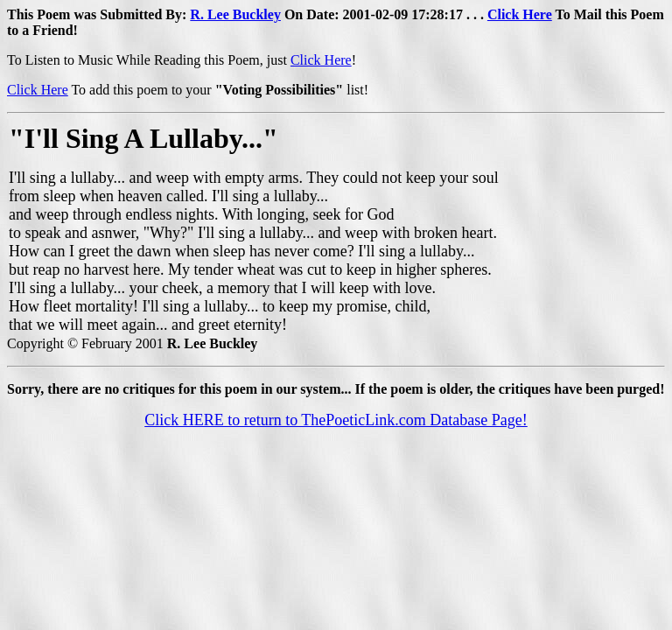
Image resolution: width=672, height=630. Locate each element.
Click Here (520, 14)
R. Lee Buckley (235, 14)
